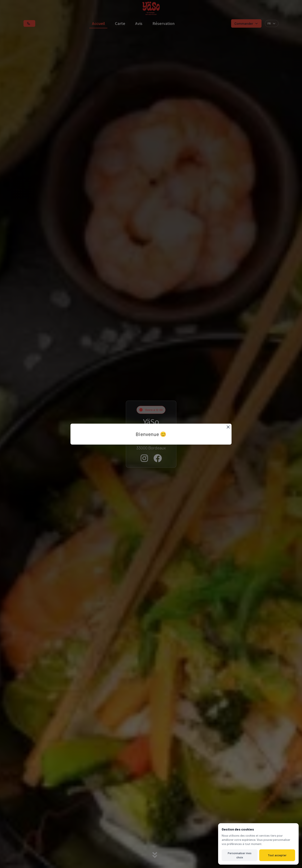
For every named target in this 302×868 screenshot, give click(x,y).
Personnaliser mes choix (240, 855)
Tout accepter (277, 855)
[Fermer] (228, 427)
